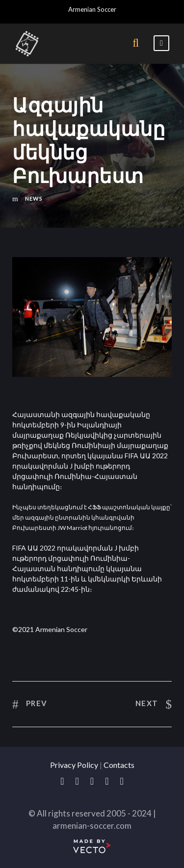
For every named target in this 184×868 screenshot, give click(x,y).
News (34, 198)
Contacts (119, 765)
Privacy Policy (74, 765)
